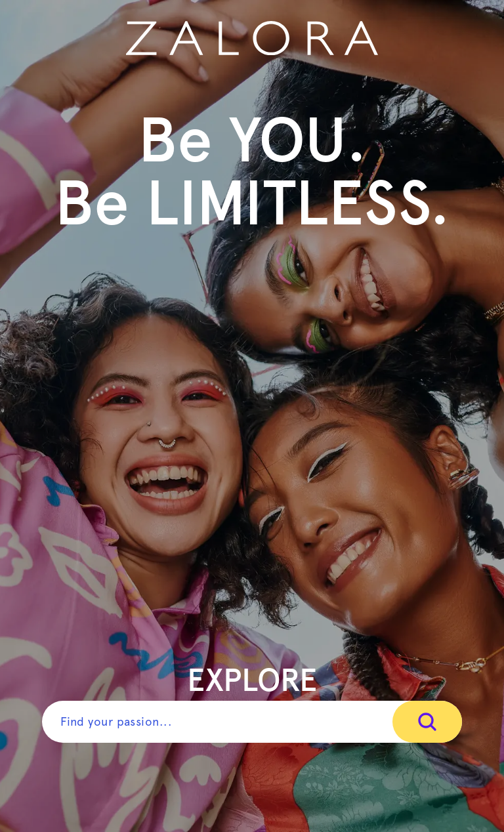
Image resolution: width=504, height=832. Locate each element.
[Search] (427, 722)
